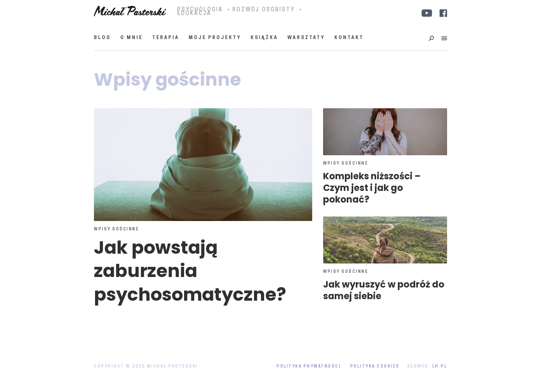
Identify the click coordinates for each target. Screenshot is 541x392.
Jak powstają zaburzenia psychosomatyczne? (190, 271)
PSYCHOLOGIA (200, 10)
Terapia (166, 38)
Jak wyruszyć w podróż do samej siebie (384, 290)
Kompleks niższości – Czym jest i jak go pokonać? (372, 188)
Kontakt (349, 38)
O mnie (131, 38)
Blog (102, 38)
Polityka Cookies (375, 367)
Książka (264, 38)
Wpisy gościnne (116, 230)
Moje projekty (215, 38)
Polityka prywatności (309, 367)
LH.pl (440, 367)
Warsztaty (306, 38)
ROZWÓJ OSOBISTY (264, 10)
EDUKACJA (194, 14)
